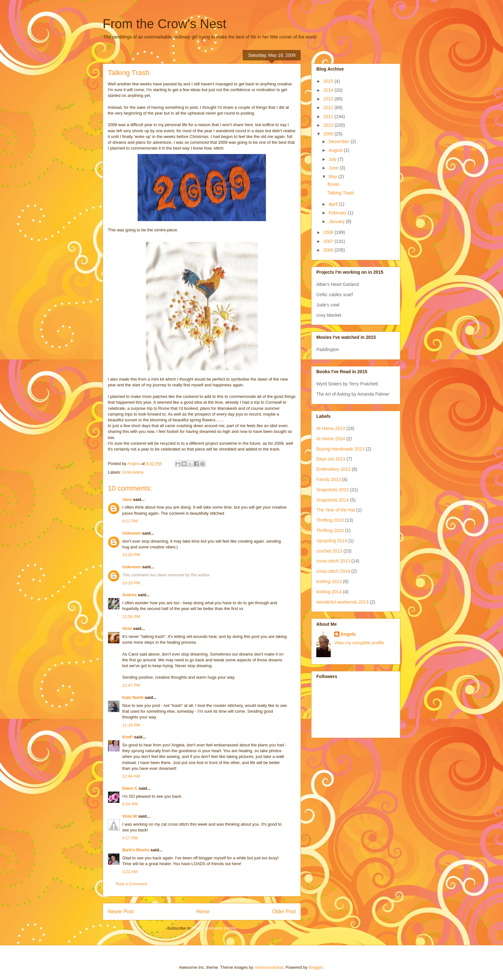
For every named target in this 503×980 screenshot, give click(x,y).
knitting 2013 (329, 581)
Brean (333, 184)
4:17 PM (130, 838)
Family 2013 (328, 479)
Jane (127, 499)
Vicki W (130, 816)
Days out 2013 (331, 459)
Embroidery (133, 472)
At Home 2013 (331, 428)
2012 (329, 107)
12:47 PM (131, 685)
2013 (329, 99)
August (336, 150)
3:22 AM (130, 872)
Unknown (132, 533)
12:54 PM (131, 617)
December (339, 142)
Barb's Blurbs (136, 850)
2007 (329, 241)
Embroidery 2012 (333, 469)
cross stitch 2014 (333, 571)
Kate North (133, 697)
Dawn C (130, 788)
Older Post (284, 911)
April (334, 204)
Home (203, 911)
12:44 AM (131, 776)
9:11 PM (130, 521)
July (333, 159)
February (338, 213)
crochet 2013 (329, 551)
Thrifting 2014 (330, 530)
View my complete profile (359, 643)
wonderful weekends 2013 (342, 602)
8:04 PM (130, 804)
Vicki (127, 628)
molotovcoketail (269, 967)
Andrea (129, 595)
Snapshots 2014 (332, 500)
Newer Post (121, 911)
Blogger (316, 967)
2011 (329, 116)
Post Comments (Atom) (214, 928)
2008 (329, 232)
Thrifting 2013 (330, 520)
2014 (329, 90)
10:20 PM (131, 555)
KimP (128, 737)
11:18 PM (131, 725)
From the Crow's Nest (165, 24)
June (334, 168)
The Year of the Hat (336, 510)
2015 (329, 81)
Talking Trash (341, 193)
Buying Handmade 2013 (340, 449)
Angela (348, 634)
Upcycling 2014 (332, 541)
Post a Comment (131, 884)
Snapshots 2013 (332, 490)
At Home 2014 (331, 439)
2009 (329, 134)
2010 (329, 125)
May (333, 176)
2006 (329, 250)
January (337, 221)
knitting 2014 (329, 592)
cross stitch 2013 (333, 561)
